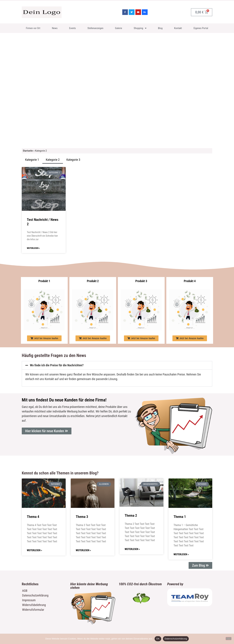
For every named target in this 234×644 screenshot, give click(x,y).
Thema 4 (33, 517)
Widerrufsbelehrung (34, 605)
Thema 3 (82, 517)
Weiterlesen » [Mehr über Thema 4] (34, 550)
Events (73, 28)
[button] (44, 338)
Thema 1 (180, 517)
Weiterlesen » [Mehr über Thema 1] (181, 554)
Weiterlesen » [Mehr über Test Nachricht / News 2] (33, 248)
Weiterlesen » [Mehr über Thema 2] (132, 549)
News (55, 28)
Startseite (28, 151)
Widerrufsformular (33, 610)
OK (158, 639)
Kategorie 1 (32, 160)
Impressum (29, 600)
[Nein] (229, 639)
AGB (25, 591)
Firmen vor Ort (33, 28)
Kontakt (178, 28)
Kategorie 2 (53, 160)
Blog (160, 28)
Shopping (140, 28)
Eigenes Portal (201, 28)
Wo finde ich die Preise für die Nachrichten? (57, 365)
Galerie (119, 28)
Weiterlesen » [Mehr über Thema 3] (83, 550)
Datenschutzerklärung (35, 595)
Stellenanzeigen (95, 28)
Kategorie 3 (73, 160)
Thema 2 (131, 516)
